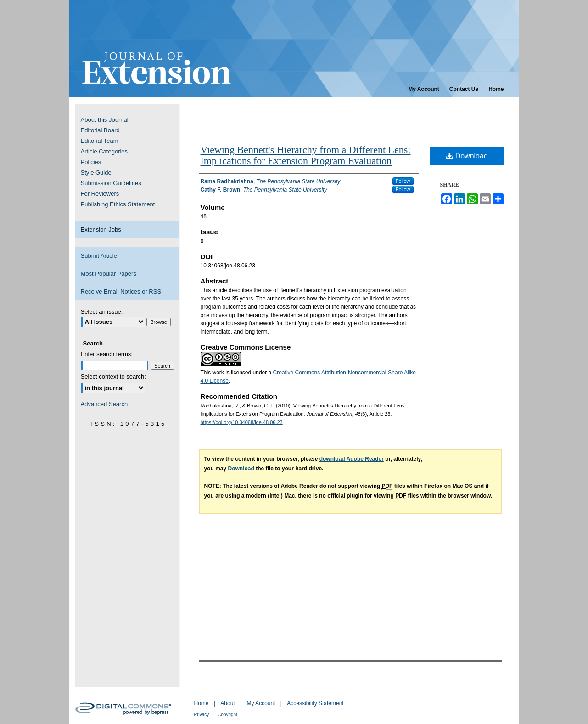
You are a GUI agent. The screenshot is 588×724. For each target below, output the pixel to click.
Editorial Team (100, 141)
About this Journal (105, 120)
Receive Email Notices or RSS (121, 291)
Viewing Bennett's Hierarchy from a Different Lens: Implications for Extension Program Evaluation (306, 155)
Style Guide (96, 173)
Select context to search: (113, 376)
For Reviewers (100, 194)
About (228, 703)
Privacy (202, 715)
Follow (403, 181)
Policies (91, 162)
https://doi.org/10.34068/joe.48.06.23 (242, 422)
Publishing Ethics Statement (118, 204)
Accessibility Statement (315, 703)
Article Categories (104, 151)
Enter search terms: (107, 354)
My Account (261, 703)
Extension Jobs (101, 229)
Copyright (227, 715)
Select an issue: (102, 312)
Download (467, 156)
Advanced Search (104, 404)
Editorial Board (100, 130)
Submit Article (99, 256)
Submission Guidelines (111, 183)
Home (202, 703)
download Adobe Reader (352, 459)
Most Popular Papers (109, 274)
